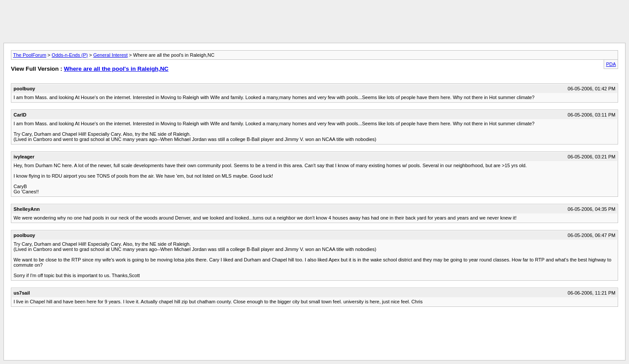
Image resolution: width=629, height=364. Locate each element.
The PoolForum (30, 55)
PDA (611, 64)
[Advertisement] (314, 23)
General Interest (110, 55)
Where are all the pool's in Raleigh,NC (116, 69)
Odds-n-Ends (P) (70, 55)
